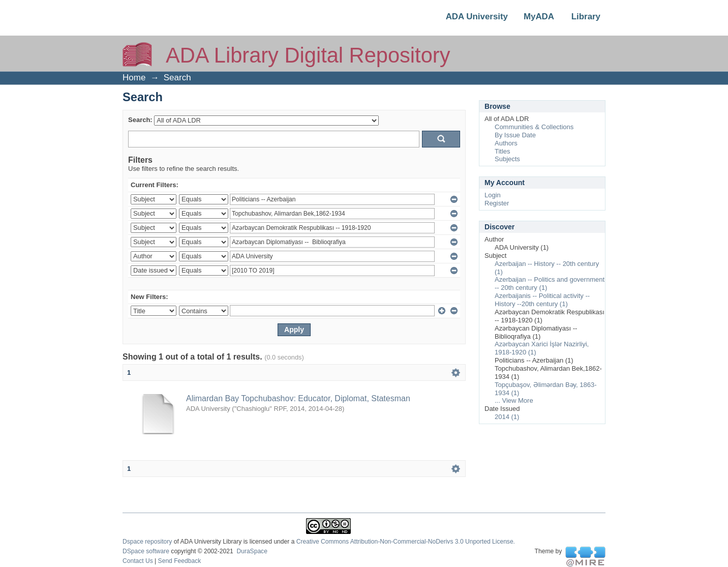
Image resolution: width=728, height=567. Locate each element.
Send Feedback (180, 561)
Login (493, 195)
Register (497, 203)
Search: (140, 120)
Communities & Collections (534, 127)
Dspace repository (147, 542)
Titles (503, 151)
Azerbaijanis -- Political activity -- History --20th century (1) (542, 300)
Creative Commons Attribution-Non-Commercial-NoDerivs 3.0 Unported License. (406, 542)
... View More (514, 400)
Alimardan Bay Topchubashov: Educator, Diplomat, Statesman (298, 398)
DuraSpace (252, 551)
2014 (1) (507, 417)
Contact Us (138, 561)
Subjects (507, 159)
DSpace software (146, 551)
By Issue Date (515, 135)
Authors (506, 143)
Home (134, 78)
